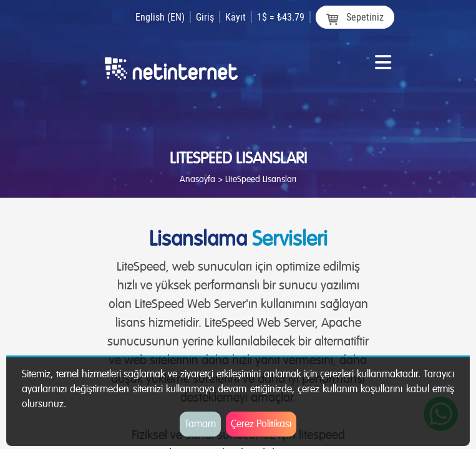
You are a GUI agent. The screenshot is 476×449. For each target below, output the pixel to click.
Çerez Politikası (261, 424)
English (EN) (160, 17)
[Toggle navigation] (383, 67)
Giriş (205, 17)
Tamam (200, 424)
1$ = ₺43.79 (281, 17)
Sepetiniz (355, 18)
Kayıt (236, 17)
